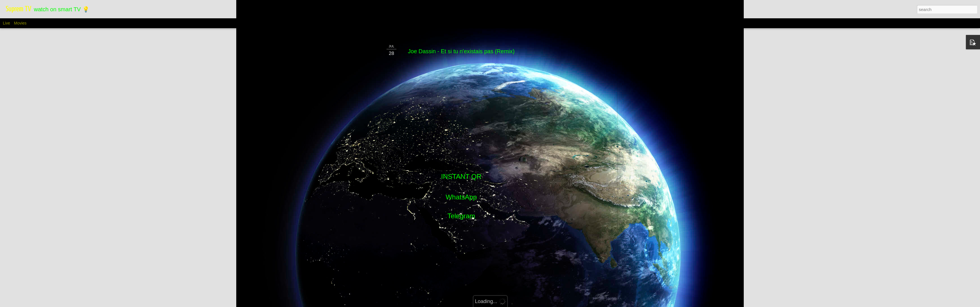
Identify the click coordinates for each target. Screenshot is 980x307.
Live (6, 23)
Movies (20, 23)
